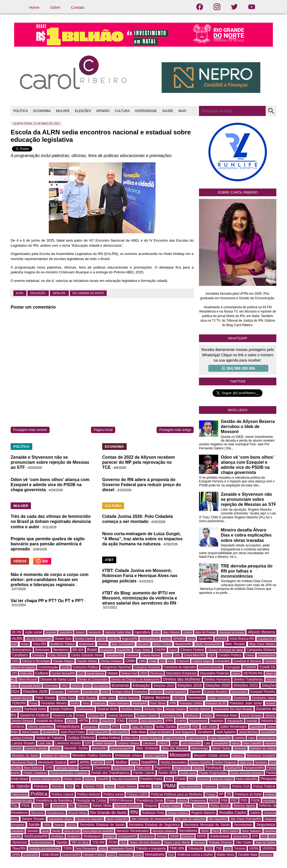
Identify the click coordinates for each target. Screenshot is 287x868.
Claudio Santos (87, 661)
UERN (254, 849)
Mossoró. (238, 756)
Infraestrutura (68, 726)
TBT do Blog (80, 842)
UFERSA (268, 849)
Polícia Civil (241, 786)
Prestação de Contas (91, 801)
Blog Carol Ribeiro (262, 644)
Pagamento (163, 768)
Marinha (56, 748)
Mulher (121, 762)
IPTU (115, 727)
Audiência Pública (63, 644)
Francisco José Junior (246, 703)
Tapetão (62, 842)
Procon (182, 801)
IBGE (95, 721)
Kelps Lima (131, 738)
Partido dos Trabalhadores (110, 773)
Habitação (192, 715)
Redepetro (201, 806)
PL (78, 786)
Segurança (266, 825)
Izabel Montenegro (233, 727)
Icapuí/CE (107, 721)
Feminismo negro (264, 698)
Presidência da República (54, 801)
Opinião (85, 768)
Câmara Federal (192, 650)
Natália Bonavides (174, 762)
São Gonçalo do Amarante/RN (152, 819)
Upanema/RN (71, 855)
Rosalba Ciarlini (233, 813)
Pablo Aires (144, 768)
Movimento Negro (23, 762)
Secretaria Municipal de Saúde (207, 825)
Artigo (25, 644)
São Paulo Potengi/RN (246, 819)
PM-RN (145, 786)
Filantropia (99, 703)
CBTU (167, 655)
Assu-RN (39, 644)
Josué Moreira (248, 732)
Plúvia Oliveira (127, 786)
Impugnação (235, 721)
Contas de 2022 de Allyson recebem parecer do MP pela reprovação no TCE (138, 462)
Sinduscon (147, 836)
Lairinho (240, 738)
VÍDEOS (20, 561)
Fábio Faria (67, 698)
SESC (205, 831)
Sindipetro (73, 836)
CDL (177, 655)
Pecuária (204, 779)
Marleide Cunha (76, 748)
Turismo (240, 849)
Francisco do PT (216, 703)
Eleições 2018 (190, 685)
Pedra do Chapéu (222, 779)
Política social (113, 794)
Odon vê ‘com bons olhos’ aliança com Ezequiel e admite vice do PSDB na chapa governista (50, 485)
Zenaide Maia (248, 855)
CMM (130, 661)
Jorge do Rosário (160, 732)
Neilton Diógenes (225, 762)
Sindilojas (57, 836)
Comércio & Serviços (247, 661)
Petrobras (41, 786)
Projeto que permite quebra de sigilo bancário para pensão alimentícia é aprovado (48, 544)
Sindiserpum (92, 836)
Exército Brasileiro (216, 692)
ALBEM (188, 632)
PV (71, 806)
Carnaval (132, 655)
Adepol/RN (66, 632)
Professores (198, 801)
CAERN (160, 650)
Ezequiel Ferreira (263, 692)
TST (228, 849)
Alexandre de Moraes (232, 632)
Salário (255, 813)
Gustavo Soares (147, 715)
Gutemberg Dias (171, 715)
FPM (173, 703)
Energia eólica (121, 692)
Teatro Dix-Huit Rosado (145, 842)
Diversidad (51, 686)
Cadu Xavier (142, 650)
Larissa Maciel (267, 738)
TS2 (209, 849)
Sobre (55, 7)
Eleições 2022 (246, 685)
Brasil (92, 650)
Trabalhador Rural (121, 849)
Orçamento (102, 768)
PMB (157, 787)
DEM (143, 673)
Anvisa (166, 639)
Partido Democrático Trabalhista (69, 773)
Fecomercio (196, 698)
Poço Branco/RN (190, 787)
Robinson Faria (153, 813)
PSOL (26, 806)
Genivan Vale (153, 709)
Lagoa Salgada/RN (220, 738)
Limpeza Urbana (128, 743)
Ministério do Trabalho (55, 756)
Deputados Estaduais (181, 673)
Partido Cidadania (35, 773)
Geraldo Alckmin (200, 709)
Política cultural (62, 794)
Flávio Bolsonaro (119, 703)
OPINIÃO (103, 111)
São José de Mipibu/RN (190, 819)
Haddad (207, 715)
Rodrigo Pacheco (178, 813)
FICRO (75, 703)
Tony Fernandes (86, 849)
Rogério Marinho (203, 813)
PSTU (38, 806)
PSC (234, 801)
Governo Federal (34, 715)
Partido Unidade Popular (46, 779)
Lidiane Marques (104, 743)
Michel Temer (221, 748)
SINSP (174, 836)
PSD (244, 801)
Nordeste (261, 762)
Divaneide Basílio (31, 686)
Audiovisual (87, 644)
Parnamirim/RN (254, 768)
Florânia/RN (140, 703)
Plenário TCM (93, 786)
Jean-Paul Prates (73, 732)
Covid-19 (267, 667)
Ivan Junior (209, 727)
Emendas (58, 692)
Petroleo (57, 786)
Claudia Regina (63, 661)
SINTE (202, 836)
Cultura (42, 673)
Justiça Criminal (22, 738)
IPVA (125, 727)
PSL (15, 806)
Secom (72, 825)
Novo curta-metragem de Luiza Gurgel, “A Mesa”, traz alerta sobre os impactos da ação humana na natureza (142, 539)
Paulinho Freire (152, 779)
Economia (120, 685)
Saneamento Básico (61, 819)
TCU (123, 843)
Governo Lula (62, 715)
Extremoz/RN (239, 692)
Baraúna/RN (183, 644)
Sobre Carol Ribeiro (238, 192)
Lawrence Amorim (68, 743)
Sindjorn (109, 836)
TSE (219, 849)
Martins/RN (99, 748)
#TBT (109, 560)
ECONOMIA (42, 111)
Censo (250, 655)
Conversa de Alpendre (180, 667)
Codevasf (183, 661)
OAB (49, 768)
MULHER (63, 111)
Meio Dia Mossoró (175, 748)
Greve (80, 715)
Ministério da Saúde (25, 755)
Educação (38, 293)
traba (103, 849)
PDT (192, 779)
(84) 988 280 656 (238, 368)
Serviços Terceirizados (133, 831)
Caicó (173, 650)
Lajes (252, 738)
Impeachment (198, 721)
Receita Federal (170, 806)
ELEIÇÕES (83, 111)
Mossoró (180, 755)
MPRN (84, 762)
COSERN (250, 667)
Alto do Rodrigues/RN (39, 639)
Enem (105, 692)
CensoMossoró (267, 655)
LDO (88, 743)
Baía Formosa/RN (123, 644)
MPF (73, 762)
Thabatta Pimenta (220, 842)
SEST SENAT (230, 831)
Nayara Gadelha (200, 762)
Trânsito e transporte (151, 849)
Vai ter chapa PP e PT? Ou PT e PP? (47, 601)
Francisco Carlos (191, 703)
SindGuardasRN (36, 836)
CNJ (171, 661)
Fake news (108, 698)
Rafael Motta (102, 806)
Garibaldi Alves (35, 709)
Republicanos (56, 813)
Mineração (240, 748)
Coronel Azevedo (210, 667)
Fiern (86, 703)
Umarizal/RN (31, 855)
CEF (212, 655)
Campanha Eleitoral (261, 650)
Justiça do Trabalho (50, 738)
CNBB (153, 661)
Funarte (271, 703)
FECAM (179, 698)
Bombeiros (61, 650)
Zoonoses (266, 855)
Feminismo (241, 698)
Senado (33, 831)
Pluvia (110, 787)
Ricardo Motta (77, 813)
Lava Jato (45, 743)
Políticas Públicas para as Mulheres (177, 794)
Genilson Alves (131, 709)
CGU (15, 661)
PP (221, 794)
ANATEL (113, 639)
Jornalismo (205, 732)
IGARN (181, 721)
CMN (142, 661)
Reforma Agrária (244, 806)
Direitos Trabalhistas (248, 679)
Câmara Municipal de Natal (225, 650)
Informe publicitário (41, 727)
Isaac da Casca (142, 727)
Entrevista (141, 692)
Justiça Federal (109, 738)
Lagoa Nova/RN (197, 738)
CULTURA (122, 111)
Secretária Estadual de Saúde (102, 825)
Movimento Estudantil (261, 755)
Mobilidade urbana (128, 755)
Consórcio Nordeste (147, 667)
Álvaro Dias (63, 639)
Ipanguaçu (90, 727)
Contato (78, 7)
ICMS (121, 721)
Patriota (89, 779)
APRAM (221, 639)
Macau (236, 743)
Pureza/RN (59, 806)
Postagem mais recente (30, 430)
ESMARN (156, 692)
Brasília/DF (107, 650)
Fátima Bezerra (156, 698)
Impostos (217, 721)
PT (47, 806)
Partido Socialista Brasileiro (247, 773)
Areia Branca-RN (242, 639)
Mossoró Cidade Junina (211, 755)
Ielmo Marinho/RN (152, 721)
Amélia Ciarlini (85, 639)
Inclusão (252, 721)
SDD (47, 825)
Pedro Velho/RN (246, 779)
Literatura (149, 743)
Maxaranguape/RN (121, 748)
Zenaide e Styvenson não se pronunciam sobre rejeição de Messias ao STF (50, 462)
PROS (213, 801)
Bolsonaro (42, 650)
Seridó (56, 831)
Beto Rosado (235, 644)
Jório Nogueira (184, 732)
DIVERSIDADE (146, 111)
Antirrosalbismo (150, 639)
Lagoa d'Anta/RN (174, 738)
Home (34, 7)
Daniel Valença (95, 673)
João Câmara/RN (98, 732)
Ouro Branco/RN (123, 768)
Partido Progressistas (213, 773)
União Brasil (50, 855)
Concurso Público (85, 667)
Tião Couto (244, 842)
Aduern (80, 632)
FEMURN (19, 703)
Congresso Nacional (116, 667)
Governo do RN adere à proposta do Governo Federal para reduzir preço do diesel (141, 485)
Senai (45, 831)
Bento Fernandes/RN (208, 644)
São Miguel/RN (218, 819)
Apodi (191, 639)
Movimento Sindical (52, 762)
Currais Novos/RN (63, 673)
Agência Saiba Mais (118, 632)
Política (39, 794)
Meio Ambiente (147, 748)
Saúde (34, 825)
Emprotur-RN (91, 692)
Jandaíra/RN (50, 732)
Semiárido (18, 831)
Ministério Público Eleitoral (92, 755)
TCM (112, 842)
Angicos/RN (129, 639)
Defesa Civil (129, 673)
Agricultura (142, 632)
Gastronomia (85, 709)
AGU (157, 632)
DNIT (65, 686)
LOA (175, 743)
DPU (87, 686)
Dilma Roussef (27, 679)
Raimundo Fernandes (128, 806)
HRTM (83, 721)
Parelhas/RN (233, 768)
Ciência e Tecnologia (36, 661)
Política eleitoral (88, 794)
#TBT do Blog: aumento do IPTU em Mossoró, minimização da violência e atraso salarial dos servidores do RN (140, 598)
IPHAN (104, 727)
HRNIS (71, 721)
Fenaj (33, 703)
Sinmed (162, 836)
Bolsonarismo (22, 650)
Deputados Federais (214, 673)
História (270, 715)
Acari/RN (51, 632)
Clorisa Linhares (111, 661)
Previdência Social (150, 801)
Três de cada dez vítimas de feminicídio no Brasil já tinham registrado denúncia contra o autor (51, 521)
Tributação (196, 849)
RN (134, 812)
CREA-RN (26, 673)
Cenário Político (230, 655)
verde (138, 855)
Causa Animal (151, 655)
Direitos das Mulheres (182, 679)
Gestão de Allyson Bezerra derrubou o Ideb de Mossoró (248, 427)
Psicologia (269, 801)
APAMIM (179, 639)
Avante (103, 644)
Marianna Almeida (36, 748)
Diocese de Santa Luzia (58, 679)
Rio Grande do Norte (88, 293)
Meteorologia (200, 748)
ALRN (20, 293)
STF (255, 836)
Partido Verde (73, 779)
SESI (216, 831)
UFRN (16, 855)
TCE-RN (98, 842)
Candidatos (20, 655)
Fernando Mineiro (54, 703)
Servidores (188, 831)
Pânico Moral (182, 768)
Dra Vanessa (101, 686)
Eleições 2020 (218, 685)
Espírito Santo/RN (176, 692)
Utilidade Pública (94, 855)
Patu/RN (103, 779)
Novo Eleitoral (33, 768)
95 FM (17, 632)
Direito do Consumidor (93, 679)
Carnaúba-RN (114, 655)
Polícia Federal (264, 786)
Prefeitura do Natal (248, 794)
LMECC (163, 743)
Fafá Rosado (87, 698)
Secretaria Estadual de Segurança (154, 825)
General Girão (107, 709)
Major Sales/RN (252, 743)
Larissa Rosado (23, 743)
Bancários (144, 644)
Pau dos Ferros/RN (124, 779)
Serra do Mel (72, 831)
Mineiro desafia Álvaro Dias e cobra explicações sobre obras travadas (246, 535)
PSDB (255, 801)
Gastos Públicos (62, 709)
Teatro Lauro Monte (177, 842)
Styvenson (19, 842)
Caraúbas (39, 655)
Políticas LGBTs (137, 794)
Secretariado (243, 825)
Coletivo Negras (202, 661)
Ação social (33, 632)
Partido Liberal (144, 773)
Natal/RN (59, 293)
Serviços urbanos (164, 831)
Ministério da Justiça (263, 748)
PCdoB (180, 779)
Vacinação (125, 855)
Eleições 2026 (35, 691)
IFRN (169, 721)
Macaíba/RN (221, 743)
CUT (81, 673)
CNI (162, 661)
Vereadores (155, 854)
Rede (187, 806)
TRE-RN (177, 848)
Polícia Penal (19, 795)
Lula (207, 743)
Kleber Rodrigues (151, 738)
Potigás (211, 794)
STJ (264, 836)
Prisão (171, 801)
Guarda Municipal (120, 715)
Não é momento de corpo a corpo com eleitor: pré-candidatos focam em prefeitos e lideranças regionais (50, 580)
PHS (69, 786)
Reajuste (151, 806)
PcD (169, 779)
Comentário (222, 661)
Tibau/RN (19, 849)
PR (229, 794)
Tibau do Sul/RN (265, 843)
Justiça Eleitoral (81, 738)
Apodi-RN (205, 639)
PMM (170, 786)
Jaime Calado (30, 732)
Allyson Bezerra (261, 632)
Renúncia (37, 813)
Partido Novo (188, 773)
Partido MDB (167, 773)
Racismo (83, 806)
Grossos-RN (96, 715)
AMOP (101, 639)
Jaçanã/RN (257, 727)
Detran (236, 673)
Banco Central (162, 644)
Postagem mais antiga (175, 430)
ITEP (195, 727)
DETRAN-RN (253, 673)
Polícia (224, 786)
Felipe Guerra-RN (219, 698)
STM (272, 836)
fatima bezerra (129, 698)
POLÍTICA (21, 111)
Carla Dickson (58, 655)
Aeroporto (95, 632)
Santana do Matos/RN (89, 819)
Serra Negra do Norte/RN (98, 831)
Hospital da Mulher (50, 721)
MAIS (182, 111)
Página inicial (103, 430)
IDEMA (133, 721)
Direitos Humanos (217, 679)
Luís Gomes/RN (191, 743)
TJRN (68, 849)
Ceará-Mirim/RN (194, 655)
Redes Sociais (220, 806)
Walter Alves (225, 855)
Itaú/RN (184, 727)
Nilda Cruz (246, 763)
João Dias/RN (120, 732)
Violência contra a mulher (195, 855)
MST (109, 762)
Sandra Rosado (33, 819)
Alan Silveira (171, 632)
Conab (65, 667)
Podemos (210, 786)
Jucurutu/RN (268, 732)
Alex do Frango (206, 632)
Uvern (111, 855)
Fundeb (16, 709)
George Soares (175, 709)
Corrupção (233, 667)
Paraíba (198, 768)
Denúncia (156, 673)
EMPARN (73, 692)
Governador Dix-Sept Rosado (233, 709)
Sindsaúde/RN (127, 836)
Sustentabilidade (42, 842)
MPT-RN (98, 763)
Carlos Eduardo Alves (87, 655)
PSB (224, 801)
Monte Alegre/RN (156, 756)
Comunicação (48, 667)
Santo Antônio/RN (117, 819)
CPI (14, 673)
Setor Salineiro (252, 831)
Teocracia (199, 843)
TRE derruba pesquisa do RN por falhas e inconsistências (247, 571)
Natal (135, 762)
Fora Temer (158, 703)
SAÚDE (168, 111)
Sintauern (188, 836)
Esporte (195, 692)
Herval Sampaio (251, 715)
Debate (113, 673)
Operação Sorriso (66, 768)
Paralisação (214, 768)
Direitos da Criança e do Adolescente (135, 679)
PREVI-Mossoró (121, 801)
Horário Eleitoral (22, 721)
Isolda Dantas (166, 727)
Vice (171, 855)
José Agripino (226, 732)
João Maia (138, 732)
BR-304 (78, 650)
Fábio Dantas (45, 698)
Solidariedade (220, 836)
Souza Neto (241, 836)
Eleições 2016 (164, 686)
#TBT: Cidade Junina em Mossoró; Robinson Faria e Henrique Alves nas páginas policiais (140, 576)
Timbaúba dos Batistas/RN (44, 849)
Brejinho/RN (124, 650)
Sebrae (59, 825)
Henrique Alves (227, 715)
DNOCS (77, 686)
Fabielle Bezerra (22, 698)
